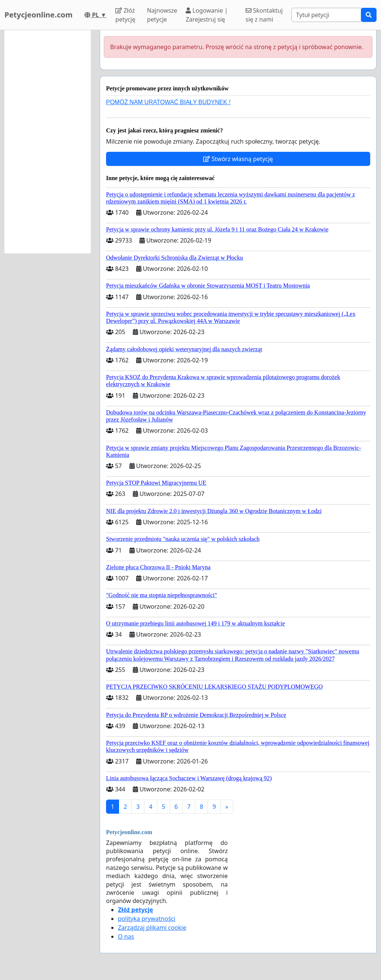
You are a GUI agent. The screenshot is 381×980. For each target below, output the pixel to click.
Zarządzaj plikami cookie (152, 928)
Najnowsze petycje (162, 15)
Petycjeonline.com (39, 15)
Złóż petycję (125, 15)
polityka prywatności (147, 919)
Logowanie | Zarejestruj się (207, 15)
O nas (126, 936)
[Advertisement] (48, 142)
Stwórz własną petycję (238, 159)
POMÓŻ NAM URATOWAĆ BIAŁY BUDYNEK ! (168, 102)
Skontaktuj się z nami (264, 15)
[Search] (326, 15)
